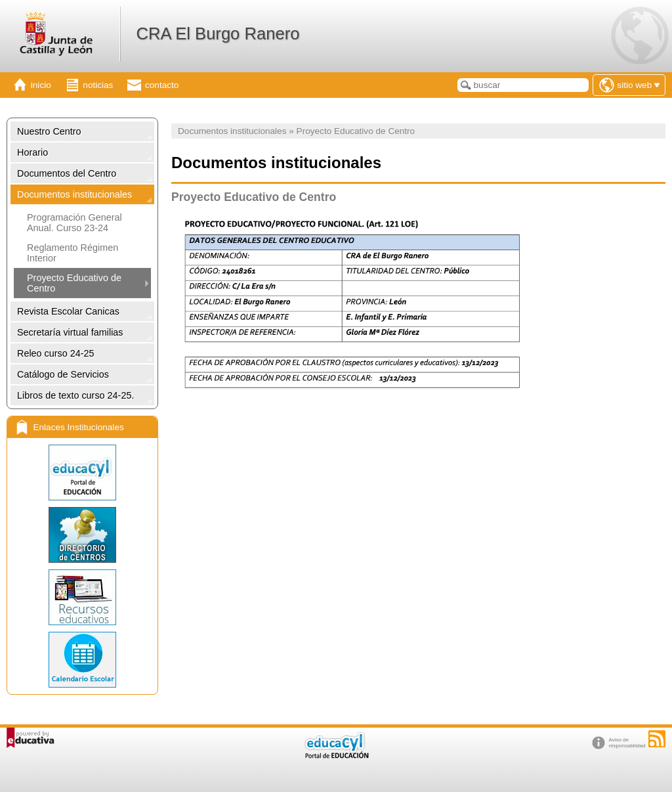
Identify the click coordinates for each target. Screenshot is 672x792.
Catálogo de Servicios (63, 374)
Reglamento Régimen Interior (73, 253)
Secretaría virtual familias (70, 332)
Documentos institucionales (74, 194)
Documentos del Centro (67, 173)
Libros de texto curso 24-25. (75, 395)
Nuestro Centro (49, 131)
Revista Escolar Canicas (68, 311)
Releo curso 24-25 (56, 353)
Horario (32, 152)
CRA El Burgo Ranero (218, 33)
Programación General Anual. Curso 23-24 (74, 223)
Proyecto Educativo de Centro (74, 283)
